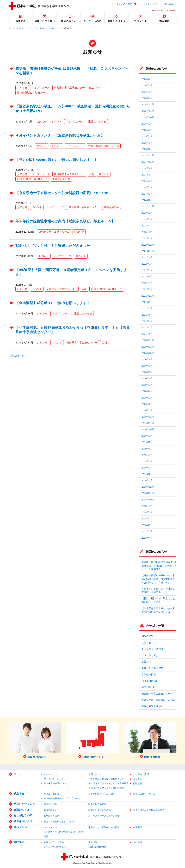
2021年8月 (147, 302)
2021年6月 (147, 315)
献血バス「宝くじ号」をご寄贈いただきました (53, 246)
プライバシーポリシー (55, 779)
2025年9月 (147, 124)
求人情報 (93, 842)
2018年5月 (147, 531)
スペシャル (20, 827)
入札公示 (138, 842)
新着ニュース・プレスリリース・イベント (39, 28)
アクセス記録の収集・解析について (106, 779)
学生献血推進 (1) (150, 674)
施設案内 (19, 842)
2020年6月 (147, 379)
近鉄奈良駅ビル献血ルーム (32, 92)
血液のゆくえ (22, 810)
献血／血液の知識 (97, 804)
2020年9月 (147, 359)
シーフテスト (50, 827)
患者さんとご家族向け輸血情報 (104, 827)
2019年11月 (148, 423)
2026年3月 (147, 85)
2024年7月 (147, 181)
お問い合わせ (170, 4)
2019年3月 (147, 468)
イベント (56, 122)
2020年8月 (147, 366)
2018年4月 (147, 538)
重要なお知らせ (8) (152, 706)
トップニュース (41, 87)
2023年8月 (147, 219)
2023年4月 (147, 238)
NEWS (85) (147, 636)
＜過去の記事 (16, 356)
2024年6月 (147, 187)
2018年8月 (147, 512)
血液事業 (138, 827)
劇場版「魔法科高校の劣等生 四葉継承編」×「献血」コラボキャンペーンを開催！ (159, 566)
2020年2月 (147, 404)
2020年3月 (147, 398)
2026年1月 (147, 98)
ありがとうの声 (23, 815)
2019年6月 (147, 449)
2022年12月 (148, 245)
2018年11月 (148, 493)
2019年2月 (147, 474)
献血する (19, 794)
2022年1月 (147, 289)
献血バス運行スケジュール (146, 794)
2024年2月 (147, 200)
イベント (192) (149, 655)
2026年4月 (147, 79)
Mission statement (97, 847)
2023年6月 (147, 232)
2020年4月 (147, 391)
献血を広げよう (23, 821)
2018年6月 (147, 525)
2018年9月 (147, 506)
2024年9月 (147, 168)
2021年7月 (147, 308)
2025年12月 (148, 105)
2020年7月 (147, 372)
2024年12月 (148, 156)
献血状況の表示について (56, 783)
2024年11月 (148, 162)
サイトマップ (150, 4)
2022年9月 (147, 257)
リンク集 (138, 779)
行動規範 (138, 783)
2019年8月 (147, 436)
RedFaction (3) (149, 681)
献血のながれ (50, 804)
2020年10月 (148, 353)
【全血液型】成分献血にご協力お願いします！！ (55, 303)
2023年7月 (147, 226)
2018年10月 (148, 500)
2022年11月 (148, 251)
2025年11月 (148, 111)
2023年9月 (147, 213)
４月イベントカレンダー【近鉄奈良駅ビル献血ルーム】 (60, 135)
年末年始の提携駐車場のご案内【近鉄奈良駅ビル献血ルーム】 (65, 221)
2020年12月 (148, 340)
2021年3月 (147, 328)
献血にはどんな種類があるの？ (149, 810)
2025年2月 (147, 149)
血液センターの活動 (54, 842)
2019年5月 (147, 455)
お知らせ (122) (149, 643)
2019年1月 (147, 481)
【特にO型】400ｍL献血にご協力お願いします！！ (56, 160)
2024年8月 (147, 175)
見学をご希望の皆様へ (55, 847)
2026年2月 (147, 92)
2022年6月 (147, 270)
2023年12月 (148, 207)
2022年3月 (147, 283)
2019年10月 (148, 430)
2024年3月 (147, 194)
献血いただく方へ (24, 804)
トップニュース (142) (153, 649)
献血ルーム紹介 (51, 794)
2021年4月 (147, 321)
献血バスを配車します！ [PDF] (59, 822)
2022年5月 (147, 277)
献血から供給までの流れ (101, 810)
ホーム (12, 28)
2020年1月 (147, 410)
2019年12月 (148, 417)
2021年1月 (147, 334)
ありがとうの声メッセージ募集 (104, 816)
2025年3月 (147, 143)
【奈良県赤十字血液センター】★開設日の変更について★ (62, 193)
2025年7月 (147, 130)
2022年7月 (147, 264)
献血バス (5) (148, 687)
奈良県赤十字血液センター (69, 87)
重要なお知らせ (97, 122)
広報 (92, 174)
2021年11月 (148, 296)
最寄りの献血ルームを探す (102, 794)
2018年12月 (148, 487)
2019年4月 (147, 461)
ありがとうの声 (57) (152, 668)
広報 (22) (146, 662)
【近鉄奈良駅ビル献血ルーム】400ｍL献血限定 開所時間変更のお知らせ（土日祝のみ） (158, 579)
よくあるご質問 (124, 4)
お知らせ (22, 87)
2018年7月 (147, 519)
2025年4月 (147, 136)
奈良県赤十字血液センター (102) (159, 694)
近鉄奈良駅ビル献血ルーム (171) (159, 700)
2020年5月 (147, 385)
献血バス (94, 87)
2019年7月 (147, 442)
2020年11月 (148, 347)
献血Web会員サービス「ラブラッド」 (63, 798)
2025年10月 (148, 117)
